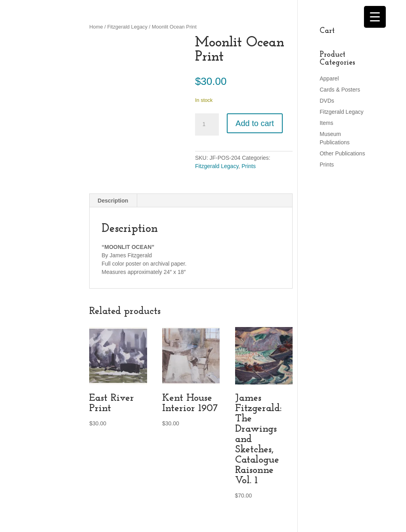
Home (96, 27)
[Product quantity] (207, 124)
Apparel (329, 78)
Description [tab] (113, 201)
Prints (249, 166)
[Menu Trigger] (375, 17)
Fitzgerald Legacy (127, 27)
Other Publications (342, 153)
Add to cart (255, 123)
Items (326, 123)
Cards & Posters (340, 90)
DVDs (327, 101)
